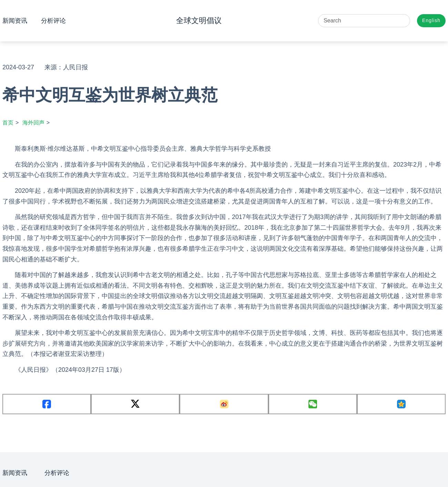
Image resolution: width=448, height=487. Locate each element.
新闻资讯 (15, 21)
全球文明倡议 (199, 21)
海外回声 (33, 123)
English (431, 20)
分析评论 (53, 21)
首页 (8, 123)
